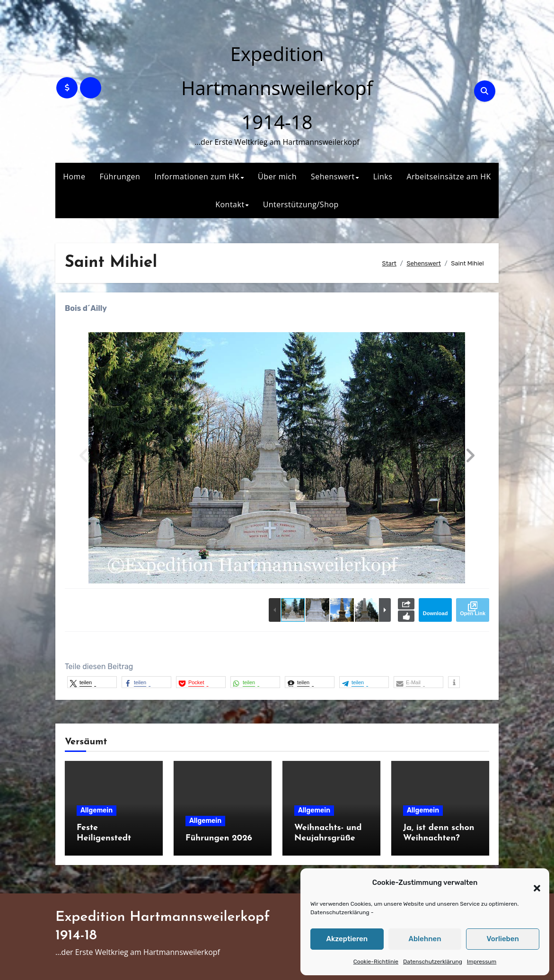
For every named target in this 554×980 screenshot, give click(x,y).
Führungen (120, 177)
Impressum (482, 962)
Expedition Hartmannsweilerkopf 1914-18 (277, 88)
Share (406, 604)
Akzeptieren (347, 939)
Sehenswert (333, 177)
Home (74, 177)
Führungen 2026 (219, 838)
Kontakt (230, 204)
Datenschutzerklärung (340, 912)
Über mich (277, 177)
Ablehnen (425, 939)
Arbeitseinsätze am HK (448, 177)
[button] (532, 883)
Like (406, 616)
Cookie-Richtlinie (376, 962)
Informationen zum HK (197, 177)
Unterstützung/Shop (301, 204)
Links (383, 177)
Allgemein (97, 810)
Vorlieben (503, 939)
